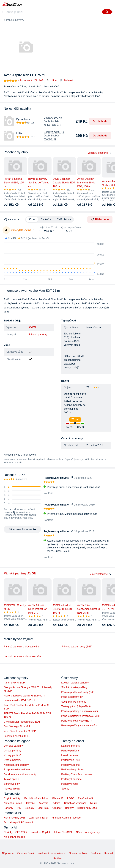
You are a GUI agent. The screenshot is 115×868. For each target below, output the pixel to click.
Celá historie (64, 219)
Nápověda (8, 853)
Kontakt (109, 853)
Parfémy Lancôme (71, 779)
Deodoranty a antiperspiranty (20, 774)
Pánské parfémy (15, 20)
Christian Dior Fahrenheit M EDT (22, 722)
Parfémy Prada (70, 784)
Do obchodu (100, 121)
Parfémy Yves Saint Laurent (77, 774)
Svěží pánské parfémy (74, 702)
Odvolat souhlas (78, 853)
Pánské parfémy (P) (72, 697)
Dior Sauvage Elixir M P (17, 726)
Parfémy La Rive (71, 760)
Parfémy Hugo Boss (72, 770)
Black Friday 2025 (88, 808)
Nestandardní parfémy (16, 765)
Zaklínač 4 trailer (38, 818)
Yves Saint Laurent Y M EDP (20, 731)
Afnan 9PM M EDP (14, 683)
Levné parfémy (70, 755)
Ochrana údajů (26, 853)
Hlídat (52, 80)
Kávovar (43, 803)
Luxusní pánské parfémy (75, 683)
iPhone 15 (58, 798)
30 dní (32, 219)
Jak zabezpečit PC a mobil (19, 822)
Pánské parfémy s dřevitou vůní (21, 647)
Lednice (56, 803)
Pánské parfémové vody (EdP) (78, 692)
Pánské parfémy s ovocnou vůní (79, 726)
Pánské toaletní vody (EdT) (77, 647)
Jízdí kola (43, 808)
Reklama (96, 853)
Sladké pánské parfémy (74, 687)
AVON (32, 327)
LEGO (71, 798)
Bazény (69, 808)
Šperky (65, 789)
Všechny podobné (99, 153)
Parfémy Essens (70, 765)
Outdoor (57, 808)
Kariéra (57, 858)
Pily (19, 808)
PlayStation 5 (85, 798)
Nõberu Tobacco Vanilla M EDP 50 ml (25, 696)
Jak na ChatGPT (63, 832)
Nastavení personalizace (51, 853)
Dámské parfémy (13, 746)
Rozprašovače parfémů (17, 770)
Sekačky (29, 808)
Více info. (28, 518)
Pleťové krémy (12, 789)
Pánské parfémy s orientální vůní (80, 711)
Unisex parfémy (12, 751)
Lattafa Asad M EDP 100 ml (19, 700)
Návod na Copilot (40, 832)
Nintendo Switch (13, 803)
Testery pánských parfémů (76, 706)
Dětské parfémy (13, 760)
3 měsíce (46, 219)
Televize (30, 803)
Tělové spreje (11, 779)
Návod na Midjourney (88, 832)
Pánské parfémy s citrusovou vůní (23, 656)
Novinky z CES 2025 (15, 832)
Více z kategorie (100, 574)
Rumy (93, 803)
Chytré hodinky (12, 798)
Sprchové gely (12, 784)
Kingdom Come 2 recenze (66, 818)
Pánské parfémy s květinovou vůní (80, 716)
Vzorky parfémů (13, 755)
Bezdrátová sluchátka (36, 798)
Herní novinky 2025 (15, 818)
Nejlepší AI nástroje (15, 837)
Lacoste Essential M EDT (18, 736)
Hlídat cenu (100, 219)
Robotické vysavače (75, 803)
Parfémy (8, 808)
